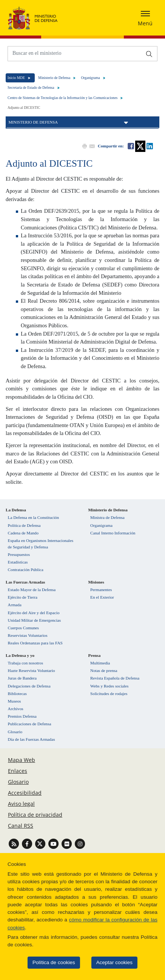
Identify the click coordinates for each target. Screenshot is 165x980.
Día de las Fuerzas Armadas (32, 739)
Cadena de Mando (23, 533)
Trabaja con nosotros (25, 663)
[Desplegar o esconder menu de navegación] (145, 18)
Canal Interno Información (113, 533)
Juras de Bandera (22, 678)
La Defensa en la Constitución (33, 517)
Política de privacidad (35, 815)
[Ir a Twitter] (41, 843)
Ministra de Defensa (107, 517)
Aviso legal (21, 804)
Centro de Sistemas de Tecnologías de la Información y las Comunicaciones (61, 98)
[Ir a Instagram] (80, 843)
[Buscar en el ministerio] (75, 53)
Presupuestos (19, 554)
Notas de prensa (104, 670)
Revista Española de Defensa (115, 678)
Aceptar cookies (109, 962)
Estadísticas (18, 562)
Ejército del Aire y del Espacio (34, 613)
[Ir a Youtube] (54, 843)
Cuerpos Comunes (23, 628)
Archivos (16, 709)
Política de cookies (48, 962)
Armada (15, 605)
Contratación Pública (26, 570)
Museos (15, 701)
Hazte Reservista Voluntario (32, 670)
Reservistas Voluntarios (28, 635)
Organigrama (89, 78)
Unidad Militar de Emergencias (35, 620)
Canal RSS (21, 826)
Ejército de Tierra (23, 597)
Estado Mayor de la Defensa (32, 590)
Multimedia (100, 663)
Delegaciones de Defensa (29, 686)
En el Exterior (102, 597)
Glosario (15, 732)
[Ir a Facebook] (28, 843)
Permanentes (101, 590)
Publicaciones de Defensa (30, 724)
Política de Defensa (24, 525)
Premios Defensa (22, 716)
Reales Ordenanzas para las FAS (35, 643)
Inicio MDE (15, 78)
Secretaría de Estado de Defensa (30, 87)
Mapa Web (22, 760)
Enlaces (18, 771)
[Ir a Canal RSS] (15, 843)
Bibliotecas (17, 694)
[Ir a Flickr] (67, 843)
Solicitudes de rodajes (109, 694)
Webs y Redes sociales (109, 686)
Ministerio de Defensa (53, 78)
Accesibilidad (25, 793)
